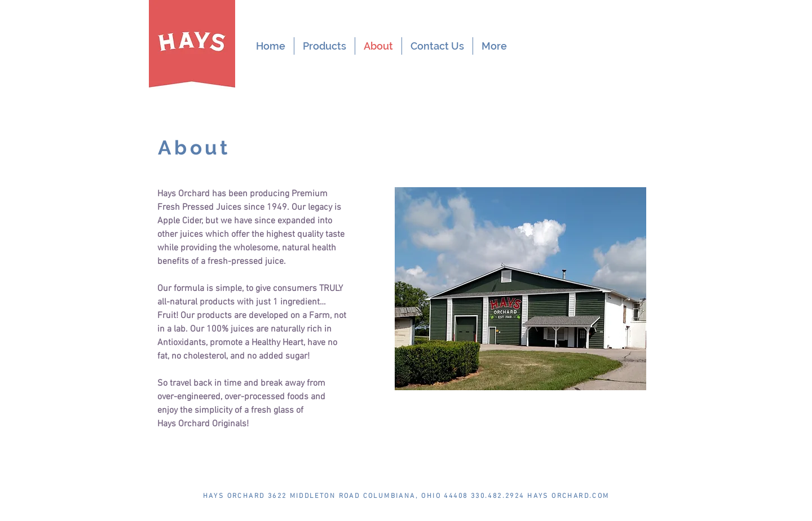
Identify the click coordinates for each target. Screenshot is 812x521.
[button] (325, 46)
